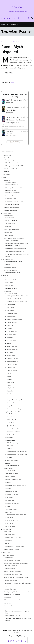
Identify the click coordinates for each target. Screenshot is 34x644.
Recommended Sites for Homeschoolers (16, 249)
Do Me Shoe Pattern (12, 414)
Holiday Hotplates (11, 355)
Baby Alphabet (11, 308)
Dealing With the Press (10, 540)
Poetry (3, 42)
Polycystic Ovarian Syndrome (12, 208)
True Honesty (8, 603)
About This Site (7, 156)
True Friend (10, 397)
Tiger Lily (9, 394)
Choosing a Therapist (11, 196)
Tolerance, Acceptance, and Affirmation (14, 600)
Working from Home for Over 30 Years (16, 166)
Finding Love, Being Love (11, 580)
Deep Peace (10, 446)
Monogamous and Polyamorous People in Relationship (18, 583)
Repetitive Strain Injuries (10, 211)
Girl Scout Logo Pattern (13, 420)
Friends (5, 178)
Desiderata (8, 483)
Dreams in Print (9, 523)
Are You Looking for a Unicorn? (12, 560)
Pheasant (9, 376)
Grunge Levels (8, 227)
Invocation (8, 489)
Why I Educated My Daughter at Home (14, 239)
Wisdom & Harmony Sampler (15, 409)
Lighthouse (10, 449)
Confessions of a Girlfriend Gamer (13, 537)
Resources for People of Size (13, 273)
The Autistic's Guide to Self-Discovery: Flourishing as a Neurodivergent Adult (15, 120)
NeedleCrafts (7, 292)
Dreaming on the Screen (12, 520)
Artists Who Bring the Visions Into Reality (16, 514)
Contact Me (6, 172)
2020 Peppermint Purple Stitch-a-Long (17, 296)
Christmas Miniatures (12, 332)
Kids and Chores (10, 218)
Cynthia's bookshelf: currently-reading (15, 96)
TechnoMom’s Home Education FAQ (15, 252)
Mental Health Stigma (11, 199)
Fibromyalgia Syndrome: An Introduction (16, 188)
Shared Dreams (8, 512)
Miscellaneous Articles (8, 529)
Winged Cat (10, 406)
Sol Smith (5, 125)
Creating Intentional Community (12, 571)
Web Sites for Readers (11, 509)
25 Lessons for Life (10, 471)
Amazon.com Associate (12, 474)
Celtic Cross (10, 326)
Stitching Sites (9, 438)
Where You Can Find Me (12, 163)
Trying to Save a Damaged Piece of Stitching (19, 400)
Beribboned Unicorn (12, 314)
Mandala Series (11, 367)
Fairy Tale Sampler (12, 340)
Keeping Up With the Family (11, 230)
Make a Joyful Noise (12, 364)
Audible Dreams (9, 517)
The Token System (10, 224)
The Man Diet (8, 597)
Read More (9, 73)
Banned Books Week (9, 534)
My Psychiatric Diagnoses (12, 205)
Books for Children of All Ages (13, 480)
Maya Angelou (9, 497)
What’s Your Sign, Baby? (13, 461)
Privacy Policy (6, 552)
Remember (8, 506)
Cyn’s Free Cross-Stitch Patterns (14, 412)
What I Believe (6, 609)
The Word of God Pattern (13, 432)
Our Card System (9, 236)
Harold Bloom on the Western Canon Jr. (16, 486)
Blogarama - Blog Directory (17, 636)
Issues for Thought (8, 260)
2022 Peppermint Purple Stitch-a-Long (17, 302)
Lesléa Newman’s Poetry (12, 492)
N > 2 (6, 586)
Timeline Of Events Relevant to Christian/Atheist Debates (18, 619)
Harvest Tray (10, 352)
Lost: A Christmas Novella (13, 100)
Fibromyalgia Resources (12, 185)
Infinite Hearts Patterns (13, 423)
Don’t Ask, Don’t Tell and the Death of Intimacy (16, 577)
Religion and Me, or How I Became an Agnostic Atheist (16, 612)
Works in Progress (10, 441)
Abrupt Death (8, 531)
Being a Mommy (8, 216)
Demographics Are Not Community (13, 574)
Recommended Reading (10, 589)
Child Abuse (7, 265)
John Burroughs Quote (13, 358)
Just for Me (6, 276)
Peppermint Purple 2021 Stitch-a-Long (17, 452)
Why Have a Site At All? (10, 169)
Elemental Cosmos (12, 334)
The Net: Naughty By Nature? (12, 549)
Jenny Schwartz (10, 102)
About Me (7, 158)
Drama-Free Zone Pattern (14, 417)
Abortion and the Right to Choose (13, 262)
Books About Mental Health (13, 193)
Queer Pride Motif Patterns (14, 426)
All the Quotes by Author (12, 466)
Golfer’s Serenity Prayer (13, 349)
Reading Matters (8, 469)
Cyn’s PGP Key (7, 175)
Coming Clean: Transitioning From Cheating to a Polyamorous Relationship (17, 564)
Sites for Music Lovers (11, 289)
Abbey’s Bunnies (11, 305)
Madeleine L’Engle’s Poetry (12, 495)
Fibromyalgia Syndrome (10, 183)
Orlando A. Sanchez (11, 134)
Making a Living (10, 160)
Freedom (9, 343)
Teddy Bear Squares (12, 388)
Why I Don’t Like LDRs (10, 606)
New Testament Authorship (13, 615)
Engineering (10, 337)
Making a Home (8, 233)
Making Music (9, 283)
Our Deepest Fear (10, 501)
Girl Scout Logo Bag (12, 346)
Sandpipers (10, 379)
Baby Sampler (10, 311)
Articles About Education (12, 241)
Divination (7, 543)
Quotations (7, 464)
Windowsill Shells (11, 403)
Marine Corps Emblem (13, 370)
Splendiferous (10, 382)
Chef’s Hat (9, 329)
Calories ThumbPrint (12, 323)
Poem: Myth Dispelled (12, 49)
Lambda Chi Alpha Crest (13, 361)
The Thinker (10, 391)
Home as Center (7, 214)
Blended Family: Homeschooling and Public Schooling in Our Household (17, 245)
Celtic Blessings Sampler (13, 443)
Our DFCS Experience (11, 221)
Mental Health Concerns (10, 191)
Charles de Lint (10, 112)
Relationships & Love (8, 555)
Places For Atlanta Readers (12, 503)
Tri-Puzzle (10, 458)
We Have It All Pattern (13, 435)
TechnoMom (17, 7)
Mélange (9, 373)
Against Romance (9, 557)
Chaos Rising (10, 132)
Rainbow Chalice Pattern (13, 429)
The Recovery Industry (10, 268)
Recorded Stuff (9, 286)
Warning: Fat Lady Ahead (11, 271)
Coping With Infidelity (10, 568)
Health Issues (6, 181)
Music (6, 278)
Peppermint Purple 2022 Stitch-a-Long (17, 455)
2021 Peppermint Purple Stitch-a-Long (17, 299)
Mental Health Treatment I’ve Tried (14, 202)
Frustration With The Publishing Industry (15, 546)
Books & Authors (10, 477)
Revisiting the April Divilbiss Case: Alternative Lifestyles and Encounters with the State (18, 593)
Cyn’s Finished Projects (11, 294)
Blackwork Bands (11, 317)
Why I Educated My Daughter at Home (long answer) (17, 256)
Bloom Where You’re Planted (14, 320)
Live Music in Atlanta (11, 280)
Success (9, 385)
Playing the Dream (10, 526)
